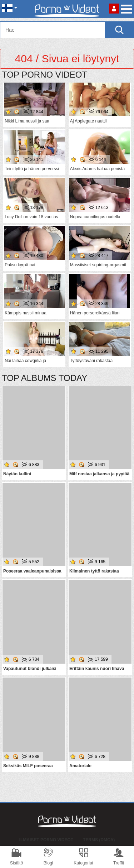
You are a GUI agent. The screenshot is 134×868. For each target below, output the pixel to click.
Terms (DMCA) (99, 840)
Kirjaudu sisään (114, 9)
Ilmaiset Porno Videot (46, 840)
